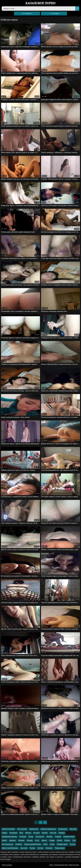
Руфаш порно (60, 848)
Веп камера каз (7, 845)
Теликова (23, 837)
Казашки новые (69, 837)
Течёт (37, 841)
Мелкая (28, 833)
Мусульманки (22, 829)
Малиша (50, 837)
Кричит (44, 841)
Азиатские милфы (8, 829)
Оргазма (21, 841)
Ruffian (59, 841)
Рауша (31, 837)
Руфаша (58, 837)
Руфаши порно (62, 845)
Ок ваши (36, 833)
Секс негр (24, 848)
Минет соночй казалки (10, 848)
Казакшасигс (63, 829)
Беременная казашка (9, 837)
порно (41, 3)
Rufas (45, 845)
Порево (32, 848)
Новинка (62, 833)
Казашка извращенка (48, 829)
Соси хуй (53, 833)
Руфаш (52, 841)
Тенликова (13, 833)
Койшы (5, 833)
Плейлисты (27, 14)
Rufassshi (49, 848)
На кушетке (40, 837)
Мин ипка (73, 829)
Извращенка (34, 829)
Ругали (72, 845)
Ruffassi (67, 841)
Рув (74, 841)
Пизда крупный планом (33, 845)
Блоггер (40, 848)
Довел (4, 841)
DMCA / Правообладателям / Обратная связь (64, 865)
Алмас (52, 845)
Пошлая (30, 841)
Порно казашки (7, 865)
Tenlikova (19, 845)
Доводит (13, 841)
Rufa (21, 833)
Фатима (45, 833)
